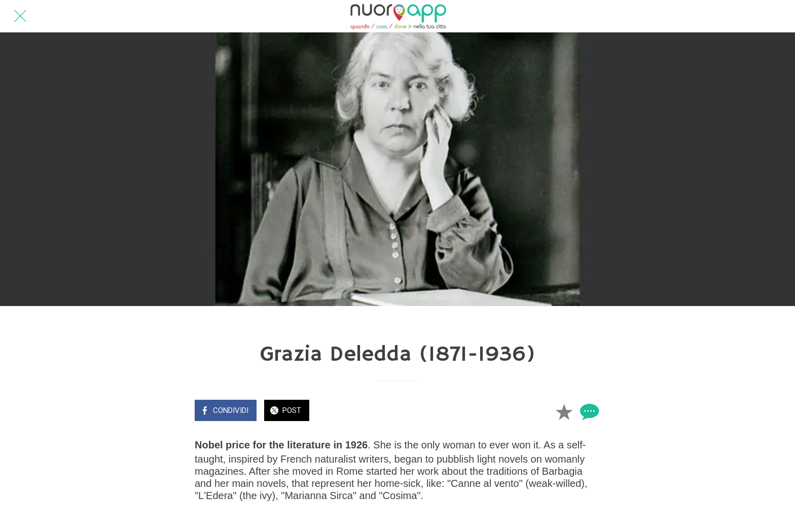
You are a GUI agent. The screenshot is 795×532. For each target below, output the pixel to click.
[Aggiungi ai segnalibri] (564, 411)
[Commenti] (588, 411)
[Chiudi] (20, 16)
